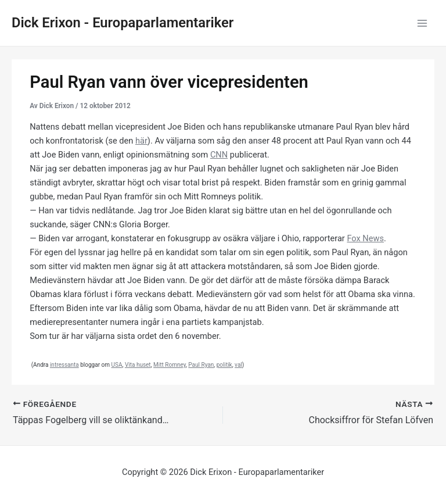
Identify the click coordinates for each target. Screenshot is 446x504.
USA (116, 365)
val (238, 365)
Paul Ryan (201, 365)
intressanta (64, 365)
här (141, 141)
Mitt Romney (170, 365)
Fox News (365, 238)
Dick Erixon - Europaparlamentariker (123, 23)
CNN (219, 155)
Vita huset (138, 365)
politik (224, 365)
